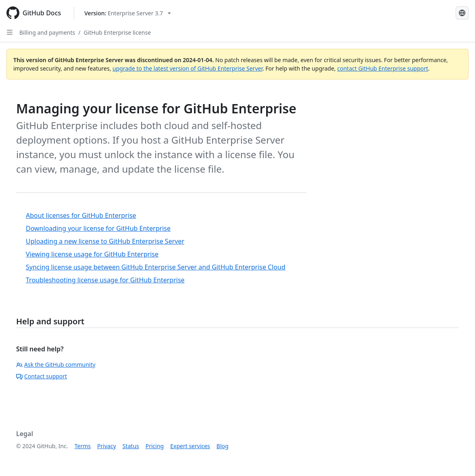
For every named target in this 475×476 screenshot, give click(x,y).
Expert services (190, 446)
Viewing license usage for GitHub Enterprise (92, 254)
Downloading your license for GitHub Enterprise (98, 228)
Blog (223, 446)
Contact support (42, 376)
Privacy (107, 446)
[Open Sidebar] (10, 32)
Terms (83, 446)
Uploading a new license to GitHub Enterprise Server (105, 241)
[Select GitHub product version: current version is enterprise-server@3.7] (128, 13)
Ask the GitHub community (56, 364)
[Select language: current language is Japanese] (462, 13)
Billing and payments (47, 32)
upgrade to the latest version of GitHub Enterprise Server (187, 68)
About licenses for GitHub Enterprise (81, 215)
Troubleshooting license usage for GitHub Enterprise (105, 280)
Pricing (155, 446)
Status (131, 446)
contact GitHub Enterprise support (383, 68)
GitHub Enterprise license (117, 32)
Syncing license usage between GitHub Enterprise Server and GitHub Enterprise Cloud (156, 267)
